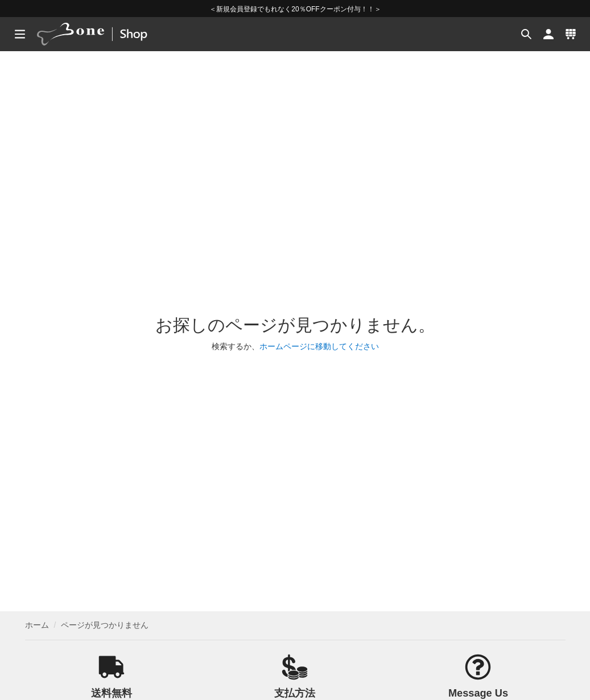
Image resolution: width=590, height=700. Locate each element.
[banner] (107, 34)
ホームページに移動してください (319, 346)
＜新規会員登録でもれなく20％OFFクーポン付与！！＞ (295, 9)
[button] (525, 34)
